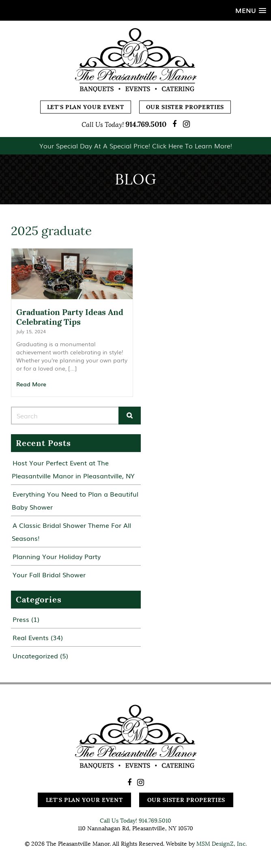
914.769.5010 (146, 124)
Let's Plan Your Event (86, 107)
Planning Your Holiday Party (57, 556)
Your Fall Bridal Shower (49, 574)
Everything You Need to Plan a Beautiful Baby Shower (75, 500)
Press (21, 619)
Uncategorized (35, 656)
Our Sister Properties (185, 107)
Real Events (31, 637)
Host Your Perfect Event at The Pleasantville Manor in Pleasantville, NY (73, 469)
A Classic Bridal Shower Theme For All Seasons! (71, 532)
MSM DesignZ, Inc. (222, 844)
